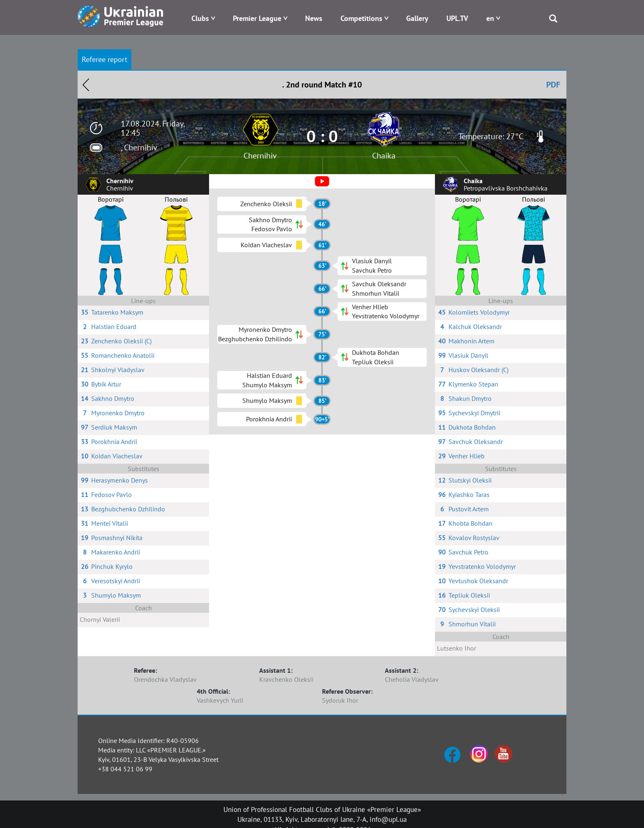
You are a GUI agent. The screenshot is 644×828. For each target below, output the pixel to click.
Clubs (200, 18)
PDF (553, 85)
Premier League (257, 18)
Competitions (361, 18)
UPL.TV (457, 18)
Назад (86, 85)
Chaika (384, 156)
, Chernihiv (139, 147)
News (314, 18)
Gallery (417, 18)
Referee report (105, 59)
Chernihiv (260, 156)
